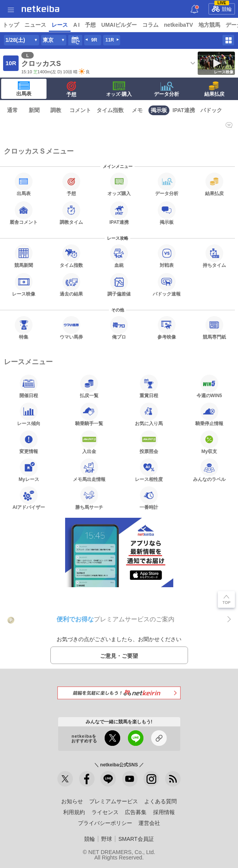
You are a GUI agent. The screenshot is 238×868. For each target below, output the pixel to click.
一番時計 (149, 498)
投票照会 (149, 442)
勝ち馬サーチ (89, 498)
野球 (107, 839)
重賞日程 (149, 386)
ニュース (35, 25)
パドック (211, 110)
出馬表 (24, 89)
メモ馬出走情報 (89, 470)
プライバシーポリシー (105, 823)
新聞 (34, 110)
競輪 (222, 8)
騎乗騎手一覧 (89, 414)
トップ (11, 25)
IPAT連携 (184, 110)
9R (94, 40)
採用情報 (164, 812)
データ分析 (166, 89)
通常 (12, 110)
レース (60, 25)
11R (110, 40)
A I (76, 25)
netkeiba (41, 9)
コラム (150, 25)
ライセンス (105, 812)
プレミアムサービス (114, 801)
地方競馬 (209, 25)
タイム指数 (110, 110)
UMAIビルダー (119, 25)
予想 (90, 25)
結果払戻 (214, 89)
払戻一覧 (89, 386)
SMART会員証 (136, 839)
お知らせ (72, 801)
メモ (137, 110)
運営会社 (149, 823)
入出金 (89, 442)
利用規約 (74, 812)
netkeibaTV (178, 25)
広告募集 (136, 812)
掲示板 (159, 110)
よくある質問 (160, 801)
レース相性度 (149, 470)
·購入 (119, 89)
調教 (56, 110)
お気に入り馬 (149, 414)
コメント (80, 110)
